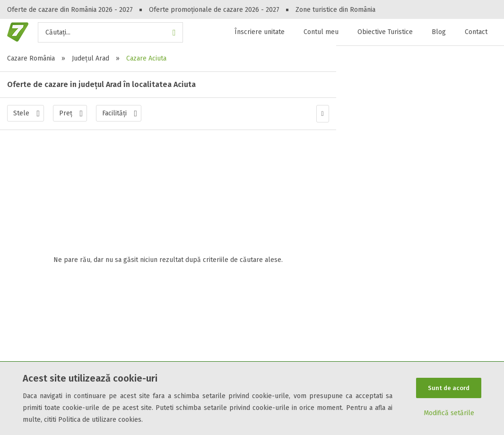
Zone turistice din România (335, 10)
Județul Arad (91, 58)
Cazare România (31, 58)
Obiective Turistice (385, 32)
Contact (476, 32)
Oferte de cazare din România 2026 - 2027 (70, 10)
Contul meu (321, 32)
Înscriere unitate (260, 32)
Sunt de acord (449, 388)
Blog (439, 32)
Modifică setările (449, 413)
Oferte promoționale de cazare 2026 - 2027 (214, 10)
